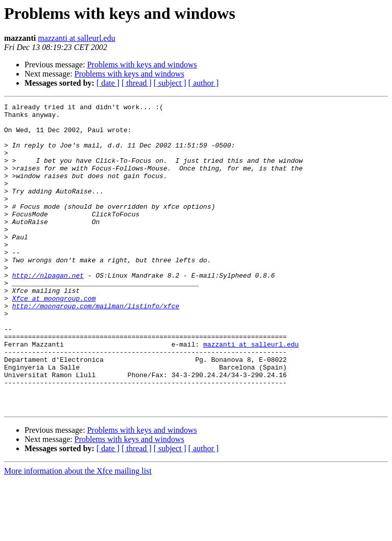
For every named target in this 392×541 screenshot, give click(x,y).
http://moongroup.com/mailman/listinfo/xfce (96, 347)
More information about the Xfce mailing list (78, 532)
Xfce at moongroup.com (54, 338)
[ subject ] (170, 83)
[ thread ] (137, 83)
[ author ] (204, 83)
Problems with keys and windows (142, 65)
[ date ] (108, 83)
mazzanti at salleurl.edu (76, 38)
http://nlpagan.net (48, 310)
